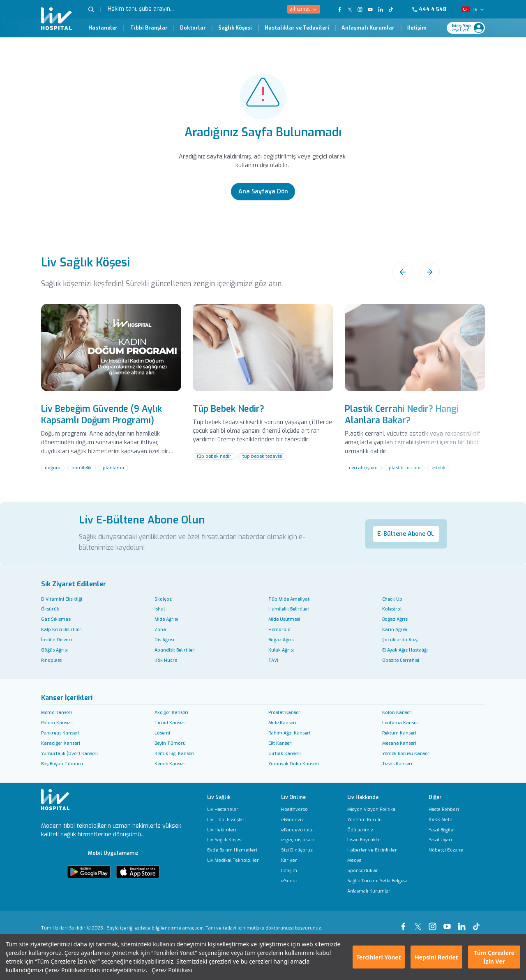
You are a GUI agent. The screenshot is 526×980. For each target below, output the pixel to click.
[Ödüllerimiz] (377, 830)
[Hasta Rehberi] (446, 809)
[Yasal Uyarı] (446, 840)
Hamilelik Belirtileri (289, 609)
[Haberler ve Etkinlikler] (377, 850)
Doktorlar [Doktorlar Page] (193, 28)
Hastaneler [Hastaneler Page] (103, 28)
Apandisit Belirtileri (175, 650)
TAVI (273, 660)
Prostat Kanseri (285, 712)
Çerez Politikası (172, 970)
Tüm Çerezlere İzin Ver (494, 957)
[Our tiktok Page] (478, 923)
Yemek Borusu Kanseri (406, 753)
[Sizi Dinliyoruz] (298, 850)
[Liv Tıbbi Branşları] (233, 820)
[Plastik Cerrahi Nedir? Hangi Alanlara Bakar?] (415, 402)
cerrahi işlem (363, 468)
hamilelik (82, 468)
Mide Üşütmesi (284, 619)
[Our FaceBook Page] (340, 9)
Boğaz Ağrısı (395, 619)
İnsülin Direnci (57, 640)
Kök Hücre (166, 660)
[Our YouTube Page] (370, 9)
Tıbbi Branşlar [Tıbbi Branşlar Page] (149, 28)
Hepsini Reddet (436, 957)
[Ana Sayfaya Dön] (263, 192)
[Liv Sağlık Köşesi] (233, 840)
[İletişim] (298, 871)
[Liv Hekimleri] (233, 830)
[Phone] (432, 9)
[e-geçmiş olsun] (298, 840)
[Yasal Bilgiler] (446, 830)
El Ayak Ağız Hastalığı (405, 650)
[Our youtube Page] (449, 923)
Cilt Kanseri (280, 743)
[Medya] (377, 860)
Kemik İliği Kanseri (174, 753)
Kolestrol (392, 609)
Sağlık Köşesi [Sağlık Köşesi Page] (235, 28)
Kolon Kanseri (397, 712)
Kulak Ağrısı (281, 650)
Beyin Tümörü (170, 743)
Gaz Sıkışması (56, 619)
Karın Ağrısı (395, 629)
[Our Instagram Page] (360, 9)
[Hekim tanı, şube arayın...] (163, 9)
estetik (438, 468)
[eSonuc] (298, 881)
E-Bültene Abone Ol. (406, 534)
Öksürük (50, 609)
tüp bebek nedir (214, 456)
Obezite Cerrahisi (401, 660)
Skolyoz (163, 599)
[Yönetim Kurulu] (377, 820)
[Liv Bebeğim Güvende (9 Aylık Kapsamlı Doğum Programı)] (111, 402)
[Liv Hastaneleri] (233, 809)
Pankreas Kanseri (60, 733)
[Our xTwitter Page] (420, 923)
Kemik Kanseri (170, 764)
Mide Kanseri (282, 723)
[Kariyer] (298, 860)
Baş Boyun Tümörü (62, 764)
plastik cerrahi (405, 468)
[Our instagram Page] (434, 923)
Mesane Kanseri (399, 743)
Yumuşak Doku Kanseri (294, 764)
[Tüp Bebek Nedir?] (263, 396)
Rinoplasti (52, 660)
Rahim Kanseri (57, 723)
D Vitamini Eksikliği (62, 599)
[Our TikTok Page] (394, 9)
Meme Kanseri (57, 712)
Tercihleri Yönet (379, 957)
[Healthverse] (298, 809)
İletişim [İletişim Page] (417, 28)
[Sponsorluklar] (377, 871)
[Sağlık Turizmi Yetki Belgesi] (377, 881)
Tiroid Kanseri (170, 723)
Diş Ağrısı (164, 640)
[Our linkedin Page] (463, 923)
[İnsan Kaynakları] (377, 840)
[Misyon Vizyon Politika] (377, 809)
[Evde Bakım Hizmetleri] (233, 850)
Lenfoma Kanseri (401, 723)
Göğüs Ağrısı (54, 650)
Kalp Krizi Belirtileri (62, 629)
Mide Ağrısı (166, 619)
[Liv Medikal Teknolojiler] (233, 860)
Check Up (392, 599)
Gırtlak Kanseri (285, 753)
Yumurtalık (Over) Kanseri (69, 753)
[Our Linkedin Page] (381, 9)
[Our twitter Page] (350, 9)
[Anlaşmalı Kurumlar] (377, 891)
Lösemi (162, 733)
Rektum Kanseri (399, 733)
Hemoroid (279, 629)
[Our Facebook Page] (405, 923)
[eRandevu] (298, 820)
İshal (160, 609)
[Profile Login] (479, 28)
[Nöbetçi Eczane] (446, 850)
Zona (160, 629)
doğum (53, 468)
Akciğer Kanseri (171, 712)
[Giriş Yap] (463, 28)
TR (474, 9)
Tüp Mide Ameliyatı (290, 599)
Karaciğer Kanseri (61, 743)
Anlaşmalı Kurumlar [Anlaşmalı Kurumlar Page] (368, 28)
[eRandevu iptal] (298, 830)
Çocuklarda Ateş (400, 640)
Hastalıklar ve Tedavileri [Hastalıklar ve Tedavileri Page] (297, 28)
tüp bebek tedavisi (262, 456)
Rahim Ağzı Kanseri (289, 733)
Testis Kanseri (397, 764)
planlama (113, 468)
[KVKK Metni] (446, 820)
